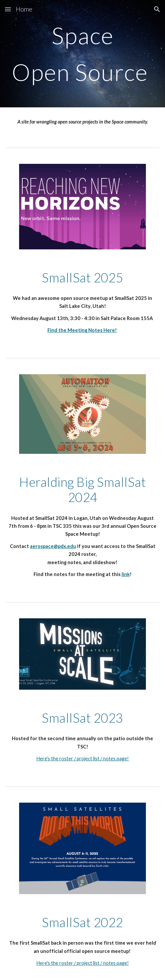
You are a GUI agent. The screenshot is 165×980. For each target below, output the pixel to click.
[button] (8, 9)
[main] (82, 54)
